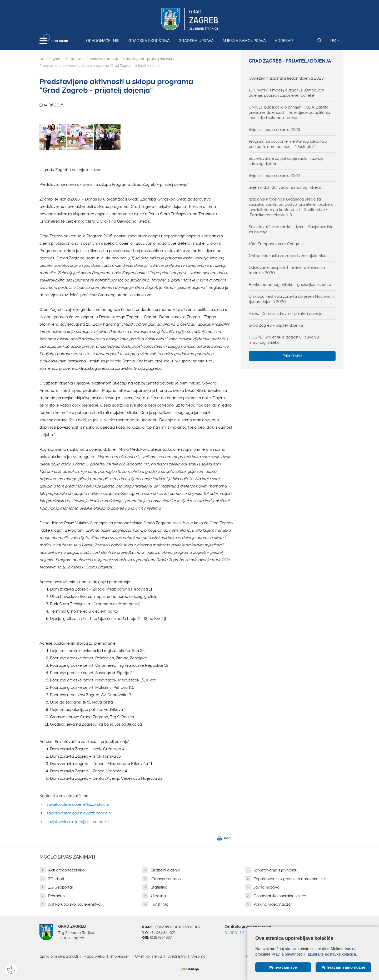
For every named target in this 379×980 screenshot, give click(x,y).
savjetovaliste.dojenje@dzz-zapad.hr (79, 813)
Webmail (199, 956)
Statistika (159, 887)
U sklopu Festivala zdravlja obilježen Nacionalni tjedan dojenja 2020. (292, 299)
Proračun (56, 896)
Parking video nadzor (273, 904)
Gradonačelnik (103, 41)
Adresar (284, 41)
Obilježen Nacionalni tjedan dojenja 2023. (287, 78)
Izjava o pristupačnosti (59, 956)
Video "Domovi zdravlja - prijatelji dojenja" (286, 314)
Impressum (120, 956)
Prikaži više (292, 356)
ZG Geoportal (60, 887)
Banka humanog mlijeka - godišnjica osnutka (290, 285)
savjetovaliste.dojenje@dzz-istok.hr (78, 804)
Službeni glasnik (165, 870)
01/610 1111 (235, 933)
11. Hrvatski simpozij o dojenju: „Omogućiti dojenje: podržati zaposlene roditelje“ (286, 93)
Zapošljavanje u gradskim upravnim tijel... (291, 879)
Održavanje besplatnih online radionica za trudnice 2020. (287, 270)
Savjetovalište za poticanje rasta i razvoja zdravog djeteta (286, 161)
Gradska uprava (196, 41)
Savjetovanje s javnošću (275, 870)
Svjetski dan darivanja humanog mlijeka (285, 187)
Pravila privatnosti (287, 954)
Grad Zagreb (50, 59)
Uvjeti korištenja (148, 956)
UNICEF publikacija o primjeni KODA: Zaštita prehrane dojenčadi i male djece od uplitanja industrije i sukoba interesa (289, 112)
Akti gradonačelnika (66, 870)
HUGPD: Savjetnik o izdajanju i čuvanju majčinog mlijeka (284, 340)
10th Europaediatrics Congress (276, 244)
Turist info (160, 904)
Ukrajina (158, 896)
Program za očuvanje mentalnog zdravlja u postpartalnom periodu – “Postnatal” (288, 144)
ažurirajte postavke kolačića (332, 954)
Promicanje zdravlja (102, 59)
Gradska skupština (149, 41)
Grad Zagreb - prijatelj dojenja (148, 59)
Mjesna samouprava (244, 41)
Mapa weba (94, 956)
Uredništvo (177, 956)
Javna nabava (266, 887)
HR (335, 40)
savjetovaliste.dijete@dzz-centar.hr (78, 822)
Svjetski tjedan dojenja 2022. (275, 176)
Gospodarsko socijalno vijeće (280, 896)
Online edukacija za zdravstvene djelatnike (288, 256)
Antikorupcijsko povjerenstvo (74, 904)
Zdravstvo (73, 59)
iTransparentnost (166, 879)
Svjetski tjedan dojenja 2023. (275, 130)
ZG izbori (56, 879)
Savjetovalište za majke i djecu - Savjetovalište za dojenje (291, 229)
